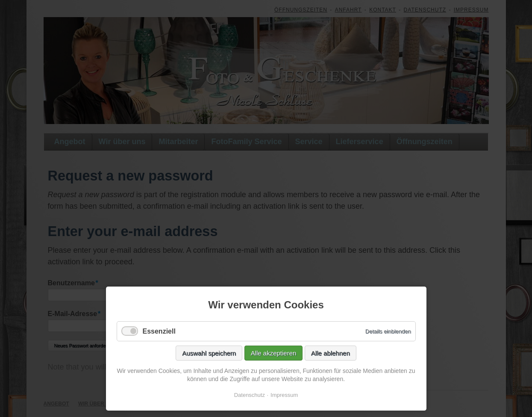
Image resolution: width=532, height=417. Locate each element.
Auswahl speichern (209, 353)
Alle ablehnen (331, 353)
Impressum (284, 395)
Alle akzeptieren (274, 353)
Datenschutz (250, 395)
